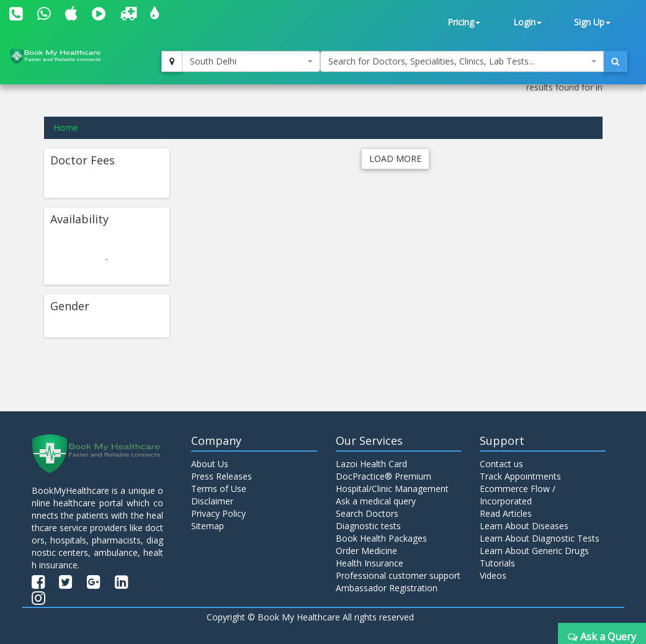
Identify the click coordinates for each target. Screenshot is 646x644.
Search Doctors (367, 513)
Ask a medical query (376, 501)
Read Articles (506, 513)
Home (66, 127)
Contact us (501, 464)
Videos (493, 575)
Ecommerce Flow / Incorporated (518, 495)
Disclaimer (212, 501)
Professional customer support (398, 575)
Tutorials (497, 563)
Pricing (464, 22)
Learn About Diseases (524, 526)
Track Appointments (520, 476)
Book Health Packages (381, 538)
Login (527, 22)
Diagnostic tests (368, 526)
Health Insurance (370, 563)
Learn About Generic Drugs (534, 551)
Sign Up (592, 22)
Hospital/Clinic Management (392, 489)
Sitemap (208, 526)
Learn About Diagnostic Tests (540, 538)
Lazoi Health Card (371, 464)
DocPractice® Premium (384, 476)
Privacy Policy (218, 513)
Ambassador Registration (387, 588)
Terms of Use (219, 489)
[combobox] (251, 61)
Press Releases (222, 476)
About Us (210, 464)
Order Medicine (366, 551)
